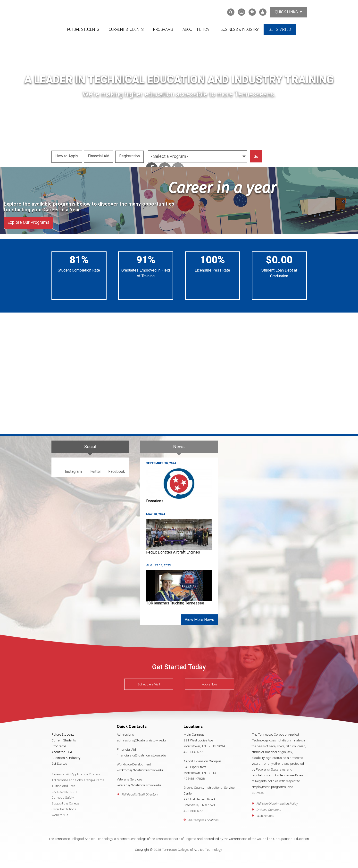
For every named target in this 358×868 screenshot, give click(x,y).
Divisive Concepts (269, 808)
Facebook (117, 470)
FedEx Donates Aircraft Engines (173, 551)
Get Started (280, 29)
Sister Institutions (64, 808)
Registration (130, 156)
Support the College (65, 802)
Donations (155, 500)
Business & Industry (240, 29)
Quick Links (288, 12)
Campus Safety (63, 796)
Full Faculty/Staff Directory (140, 793)
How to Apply (67, 156)
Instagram (73, 470)
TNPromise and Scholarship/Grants (78, 779)
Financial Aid (99, 156)
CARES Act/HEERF (65, 790)
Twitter (95, 470)
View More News (199, 618)
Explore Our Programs (29, 222)
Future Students (83, 29)
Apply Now (209, 683)
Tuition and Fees (63, 784)
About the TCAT (197, 29)
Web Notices (265, 814)
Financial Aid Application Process (76, 773)
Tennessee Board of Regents (176, 837)
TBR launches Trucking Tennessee (175, 602)
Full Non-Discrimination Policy (277, 802)
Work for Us (60, 813)
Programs (163, 29)
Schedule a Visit (149, 683)
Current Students (126, 29)
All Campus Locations (204, 819)
